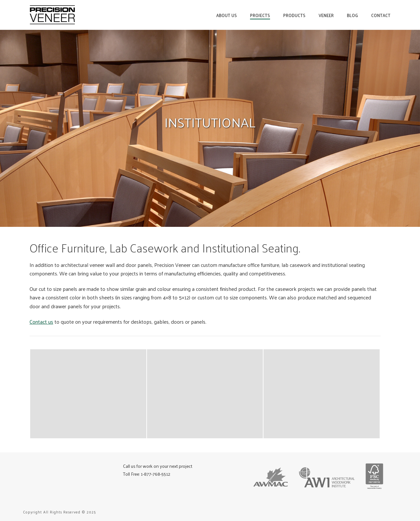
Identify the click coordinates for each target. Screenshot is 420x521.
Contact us (41, 322)
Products (294, 15)
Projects (260, 15)
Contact (381, 15)
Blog (352, 15)
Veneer (326, 15)
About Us (227, 15)
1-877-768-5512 (156, 474)
